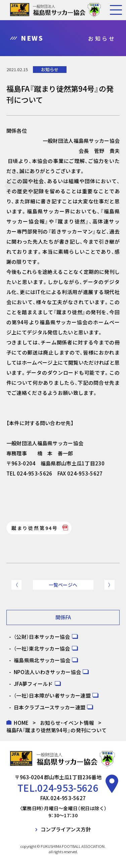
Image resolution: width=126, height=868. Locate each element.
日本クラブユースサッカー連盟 (50, 707)
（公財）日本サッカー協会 (42, 637)
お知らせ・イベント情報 (67, 723)
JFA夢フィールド (33, 684)
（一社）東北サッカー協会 (42, 648)
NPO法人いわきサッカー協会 (47, 672)
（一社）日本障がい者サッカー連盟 (52, 695)
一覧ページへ (63, 585)
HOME (21, 723)
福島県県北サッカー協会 (42, 660)
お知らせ (50, 69)
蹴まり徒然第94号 (35, 528)
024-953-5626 (68, 788)
